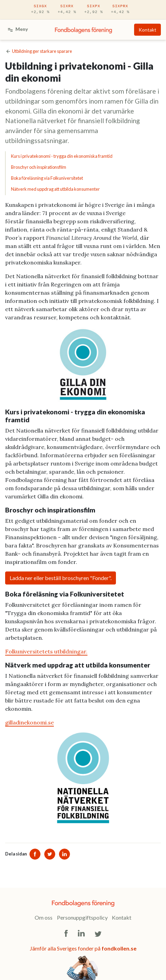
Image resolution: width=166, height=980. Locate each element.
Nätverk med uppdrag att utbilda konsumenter (55, 189)
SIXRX (67, 10)
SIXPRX (120, 10)
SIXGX (40, 10)
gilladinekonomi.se (29, 722)
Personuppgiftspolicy (82, 917)
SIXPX (94, 10)
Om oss (44, 917)
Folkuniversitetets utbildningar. (46, 651)
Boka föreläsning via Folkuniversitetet (47, 178)
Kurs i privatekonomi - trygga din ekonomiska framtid (62, 156)
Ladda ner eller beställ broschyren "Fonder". (61, 578)
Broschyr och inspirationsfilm (39, 167)
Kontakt (147, 30)
